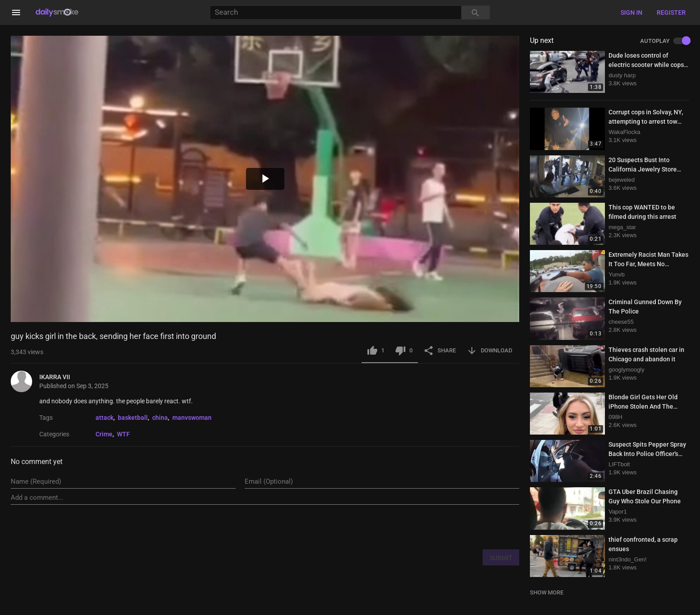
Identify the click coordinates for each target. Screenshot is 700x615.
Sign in (631, 13)
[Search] (335, 13)
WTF (123, 434)
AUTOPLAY (665, 41)
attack (104, 418)
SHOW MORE (547, 592)
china (160, 418)
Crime (104, 434)
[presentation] (451, 527)
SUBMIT (501, 558)
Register (671, 13)
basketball (133, 418)
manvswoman (192, 418)
